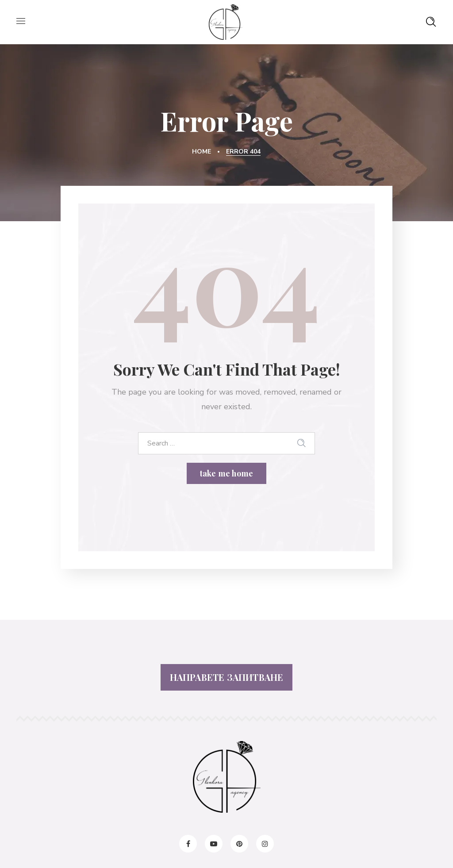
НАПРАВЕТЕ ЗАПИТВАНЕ (227, 677)
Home (202, 152)
